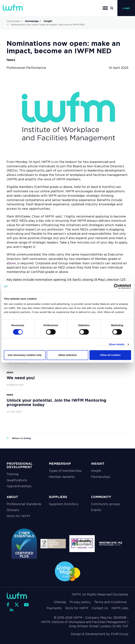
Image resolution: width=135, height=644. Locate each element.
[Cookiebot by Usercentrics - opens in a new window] (116, 286)
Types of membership (65, 471)
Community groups (105, 504)
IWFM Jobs (120, 608)
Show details (117, 344)
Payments (54, 608)
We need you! (21, 378)
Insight (48, 21)
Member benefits (62, 477)
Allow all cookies (110, 355)
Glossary (13, 510)
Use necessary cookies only (25, 355)
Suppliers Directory (64, 504)
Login (126, 8)
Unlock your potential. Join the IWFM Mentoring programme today (56, 402)
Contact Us (100, 608)
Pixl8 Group (120, 634)
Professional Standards (24, 504)
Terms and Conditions (110, 602)
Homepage (32, 21)
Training (13, 474)
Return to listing (19, 438)
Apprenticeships (19, 486)
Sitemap (60, 602)
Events (96, 510)
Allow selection (67, 355)
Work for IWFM (18, 516)
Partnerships (101, 477)
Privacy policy (80, 602)
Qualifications (17, 480)
